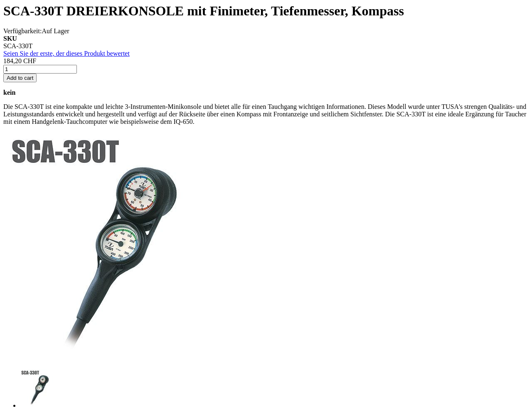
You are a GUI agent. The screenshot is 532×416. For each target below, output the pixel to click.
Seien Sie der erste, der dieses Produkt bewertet (66, 53)
